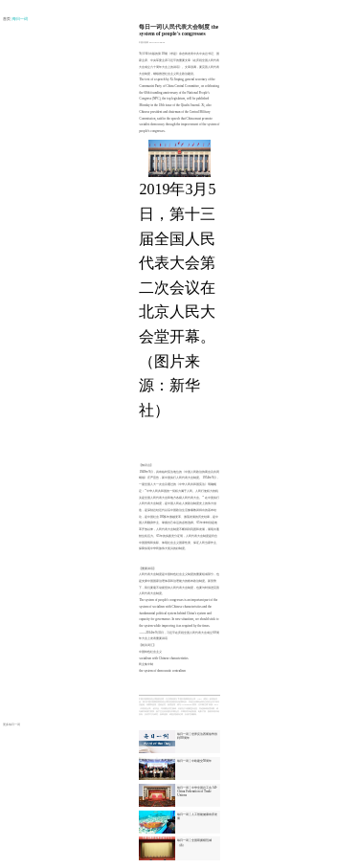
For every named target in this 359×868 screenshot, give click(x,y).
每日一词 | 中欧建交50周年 (194, 761)
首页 (7, 19)
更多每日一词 (11, 724)
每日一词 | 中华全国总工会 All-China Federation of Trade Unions (197, 791)
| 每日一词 (20, 19)
